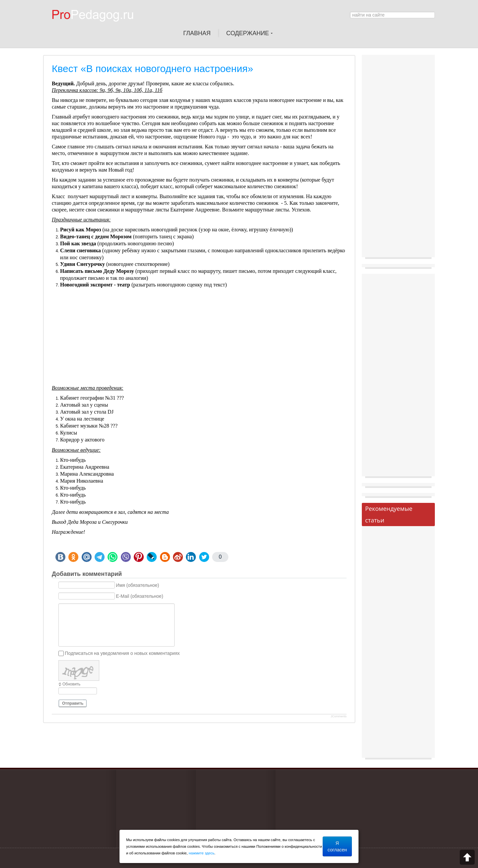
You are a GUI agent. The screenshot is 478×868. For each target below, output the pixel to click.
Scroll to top (467, 857)
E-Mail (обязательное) (139, 596)
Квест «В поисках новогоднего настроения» (153, 69)
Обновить (71, 684)
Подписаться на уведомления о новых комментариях (122, 653)
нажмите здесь (202, 853)
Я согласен (337, 846)
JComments (339, 716)
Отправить (73, 703)
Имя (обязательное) (137, 585)
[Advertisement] (199, 338)
